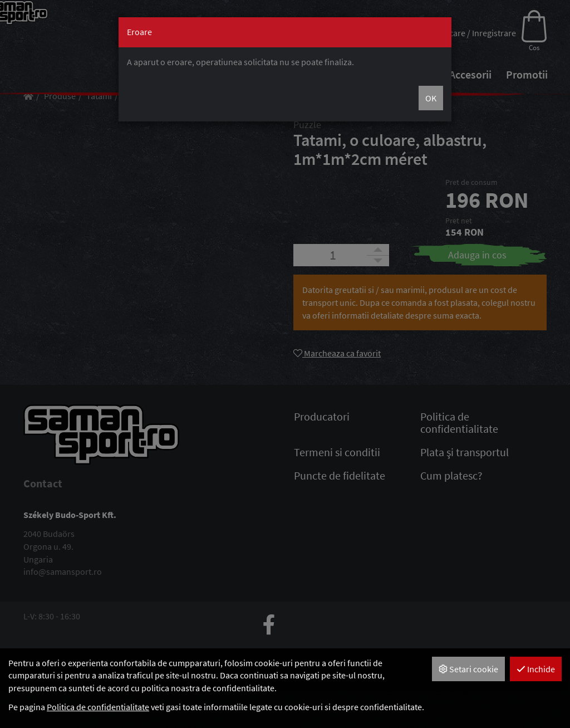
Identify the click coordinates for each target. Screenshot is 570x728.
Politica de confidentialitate (98, 707)
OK (431, 98)
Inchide (536, 669)
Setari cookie (468, 669)
